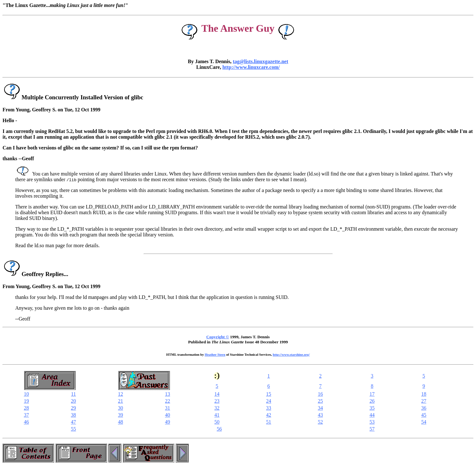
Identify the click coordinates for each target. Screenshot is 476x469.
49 (167, 422)
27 (424, 401)
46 (26, 422)
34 (320, 408)
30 (121, 408)
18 (424, 394)
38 (74, 415)
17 (372, 394)
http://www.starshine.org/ (291, 354)
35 (372, 408)
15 (269, 394)
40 (167, 415)
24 (269, 401)
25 (320, 401)
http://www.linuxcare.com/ (251, 67)
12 (121, 394)
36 (424, 408)
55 (74, 429)
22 (167, 401)
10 (26, 394)
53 (372, 422)
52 (320, 422)
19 (26, 401)
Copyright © (218, 337)
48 (121, 422)
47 (74, 422)
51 (269, 422)
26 (372, 401)
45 (424, 415)
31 (167, 408)
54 (424, 422)
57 (372, 429)
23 (217, 401)
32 (217, 408)
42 (269, 415)
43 (320, 415)
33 (269, 408)
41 (217, 415)
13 (167, 394)
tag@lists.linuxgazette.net (261, 61)
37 (26, 415)
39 (121, 415)
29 (74, 408)
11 (73, 394)
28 (26, 408)
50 (217, 422)
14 (217, 394)
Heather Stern (215, 354)
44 (372, 415)
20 (74, 401)
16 (320, 394)
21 (121, 401)
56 (219, 429)
